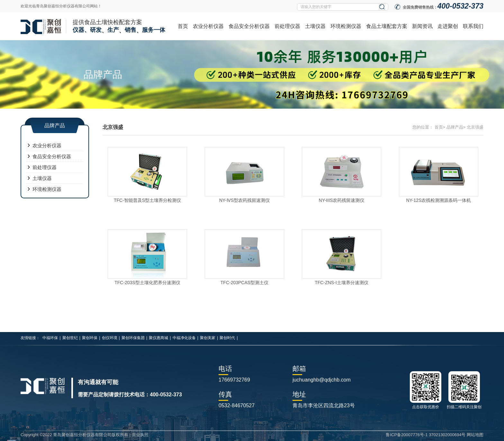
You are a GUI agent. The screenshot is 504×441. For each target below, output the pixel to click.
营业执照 (140, 435)
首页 (183, 26)
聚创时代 (227, 338)
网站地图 (475, 435)
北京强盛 (475, 127)
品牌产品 (455, 127)
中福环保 (50, 338)
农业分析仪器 (208, 26)
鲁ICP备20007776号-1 (407, 435)
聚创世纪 (70, 338)
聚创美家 (208, 338)
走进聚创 (448, 26)
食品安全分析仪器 (249, 26)
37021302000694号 (447, 435)
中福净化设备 (184, 338)
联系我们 (473, 26)
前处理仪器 (287, 26)
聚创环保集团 (133, 338)
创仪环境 (110, 338)
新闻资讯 (422, 26)
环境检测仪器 (346, 26)
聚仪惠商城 (158, 338)
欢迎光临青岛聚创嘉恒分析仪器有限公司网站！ (61, 6)
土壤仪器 (315, 26)
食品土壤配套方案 (387, 26)
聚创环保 (90, 338)
